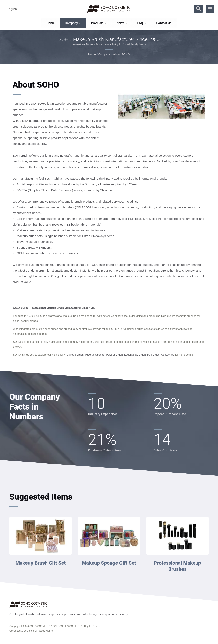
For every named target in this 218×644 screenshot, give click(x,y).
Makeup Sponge (95, 355)
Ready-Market (46, 631)
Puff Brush (153, 355)
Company (73, 23)
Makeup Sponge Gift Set (109, 563)
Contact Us (164, 23)
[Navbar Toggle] (210, 9)
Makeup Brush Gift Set (41, 563)
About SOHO (122, 54)
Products (99, 23)
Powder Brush (114, 355)
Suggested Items (41, 497)
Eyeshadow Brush (135, 355)
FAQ (142, 23)
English (13, 9)
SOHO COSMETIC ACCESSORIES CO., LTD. (55, 626)
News (122, 23)
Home (51, 23)
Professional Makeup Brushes (177, 566)
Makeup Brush (75, 355)
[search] (198, 9)
